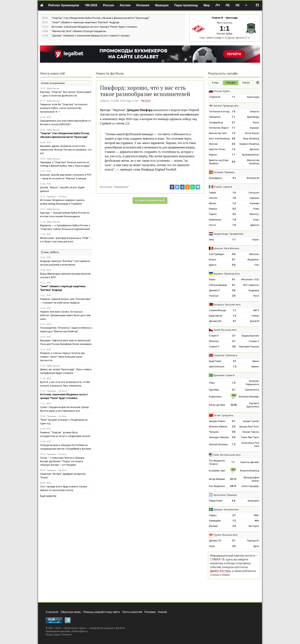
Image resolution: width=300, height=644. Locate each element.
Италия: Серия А (223, 187)
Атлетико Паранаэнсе (252, 383)
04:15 (233, 486)
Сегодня (231, 83)
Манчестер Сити (218, 133)
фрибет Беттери (220, 571)
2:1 (234, 123)
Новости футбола (110, 74)
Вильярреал (215, 178)
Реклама (150, 612)
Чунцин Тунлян (251, 421)
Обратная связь (71, 612)
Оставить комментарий (150, 200)
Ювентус (254, 214)
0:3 (234, 162)
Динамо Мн (215, 321)
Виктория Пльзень (249, 347)
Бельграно (253, 501)
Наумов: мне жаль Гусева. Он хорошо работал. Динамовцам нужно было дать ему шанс (65, 315)
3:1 (234, 321)
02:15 (233, 479)
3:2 (234, 290)
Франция (162, 5)
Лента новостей (52, 74)
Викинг (255, 367)
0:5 (234, 432)
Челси (256, 123)
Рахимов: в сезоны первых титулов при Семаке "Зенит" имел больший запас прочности (62, 357)
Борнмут (255, 128)
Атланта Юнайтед (249, 471)
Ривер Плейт (216, 501)
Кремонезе (215, 220)
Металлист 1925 (250, 280)
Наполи (213, 198)
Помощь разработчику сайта (101, 612)
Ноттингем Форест (219, 128)
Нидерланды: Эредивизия (228, 234)
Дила (256, 546)
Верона (213, 209)
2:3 (234, 427)
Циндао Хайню (217, 421)
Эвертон (254, 112)
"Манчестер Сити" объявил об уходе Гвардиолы (79, 31)
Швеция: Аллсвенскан (226, 510)
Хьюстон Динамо (250, 462)
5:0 (234, 265)
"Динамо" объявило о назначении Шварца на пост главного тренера (90, 36)
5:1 (234, 178)
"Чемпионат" (121, 187)
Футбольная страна (75, 628)
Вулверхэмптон (251, 155)
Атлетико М (253, 178)
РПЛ (49, 143)
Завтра (246, 83)
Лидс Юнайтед (251, 139)
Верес (212, 280)
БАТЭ (256, 310)
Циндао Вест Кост (249, 427)
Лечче (212, 225)
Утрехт (256, 240)
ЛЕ (228, 5)
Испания (143, 5)
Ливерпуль (215, 117)
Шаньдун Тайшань (219, 437)
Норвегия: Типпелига (225, 355)
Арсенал (254, 149)
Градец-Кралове (250, 336)
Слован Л (254, 341)
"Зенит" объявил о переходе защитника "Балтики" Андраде (85, 22)
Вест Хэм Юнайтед (219, 139)
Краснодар (232, 18)
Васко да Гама (217, 405)
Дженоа (255, 225)
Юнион (213, 260)
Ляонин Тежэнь (251, 432)
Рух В (256, 296)
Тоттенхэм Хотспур (219, 112)
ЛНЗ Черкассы (251, 285)
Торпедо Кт (253, 541)
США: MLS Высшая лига (227, 455)
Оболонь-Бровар (218, 285)
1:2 (234, 133)
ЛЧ (218, 5)
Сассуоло (254, 193)
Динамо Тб (215, 541)
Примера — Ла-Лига (57, 197)
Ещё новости (48, 496)
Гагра (212, 546)
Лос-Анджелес (217, 486)
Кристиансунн (217, 367)
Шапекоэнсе (252, 390)
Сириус (213, 515)
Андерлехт (253, 260)
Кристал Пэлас (217, 149)
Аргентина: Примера (225, 495)
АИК (257, 521)
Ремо (212, 383)
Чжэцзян (214, 432)
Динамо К (214, 290)
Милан (213, 203)
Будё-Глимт (215, 361)
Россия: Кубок (225, 34)
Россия (109, 5)
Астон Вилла (252, 133)
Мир (207, 5)
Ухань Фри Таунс (250, 437)
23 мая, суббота (50, 252)
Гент (257, 265)
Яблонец (214, 341)
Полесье (214, 296)
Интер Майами (217, 479)
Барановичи (216, 316)
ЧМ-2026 (91, 5)
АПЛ (49, 117)
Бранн (256, 361)
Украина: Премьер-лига (227, 274)
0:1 (234, 280)
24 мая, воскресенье (53, 83)
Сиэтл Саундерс (250, 486)
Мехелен (254, 254)
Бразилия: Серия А (224, 375)
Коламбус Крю (217, 471)
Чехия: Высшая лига (225, 330)
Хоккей (162, 612)
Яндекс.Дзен (53, 635)
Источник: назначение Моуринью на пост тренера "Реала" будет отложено (94, 27)
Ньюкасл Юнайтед (249, 144)
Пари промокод (186, 5)
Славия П (214, 347)
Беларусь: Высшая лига (227, 305)
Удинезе (254, 198)
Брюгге (213, 265)
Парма (212, 193)
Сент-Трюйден (217, 254)
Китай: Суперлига (223, 415)
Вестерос (254, 526)
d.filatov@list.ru (80, 631)
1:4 (234, 220)
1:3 (234, 383)
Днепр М (254, 321)
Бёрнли (213, 155)
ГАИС (256, 515)
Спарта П (214, 336)
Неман (255, 316)
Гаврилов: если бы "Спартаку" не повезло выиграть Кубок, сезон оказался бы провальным (64, 108)
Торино (213, 214)
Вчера (215, 83)
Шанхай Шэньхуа (218, 444)
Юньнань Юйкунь (218, 427)
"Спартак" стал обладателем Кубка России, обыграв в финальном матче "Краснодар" (101, 18)
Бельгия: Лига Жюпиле (226, 248)
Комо (256, 220)
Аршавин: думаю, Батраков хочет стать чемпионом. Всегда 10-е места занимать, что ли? (66, 150)
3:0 (234, 139)
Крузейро (214, 390)
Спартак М (217, 18)
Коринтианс (215, 397)
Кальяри (254, 203)
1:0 (234, 112)
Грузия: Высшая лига (225, 535)
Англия (125, 5)
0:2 (234, 209)
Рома (256, 209)
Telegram (67, 635)
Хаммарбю (215, 521)
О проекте (52, 612)
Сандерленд (216, 123)
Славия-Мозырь (218, 310)
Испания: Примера (224, 172)
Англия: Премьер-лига (226, 106)
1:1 (234, 97)
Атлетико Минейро (249, 397)
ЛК (238, 5)
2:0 (234, 144)
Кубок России (53, 88)
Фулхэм (213, 144)
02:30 (234, 405)
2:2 (234, 214)
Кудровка (254, 290)
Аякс (212, 240)
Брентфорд (253, 117)
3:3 (234, 437)
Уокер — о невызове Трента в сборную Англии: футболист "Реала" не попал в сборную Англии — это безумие (62, 461)
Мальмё (213, 526)
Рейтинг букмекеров (64, 5)
